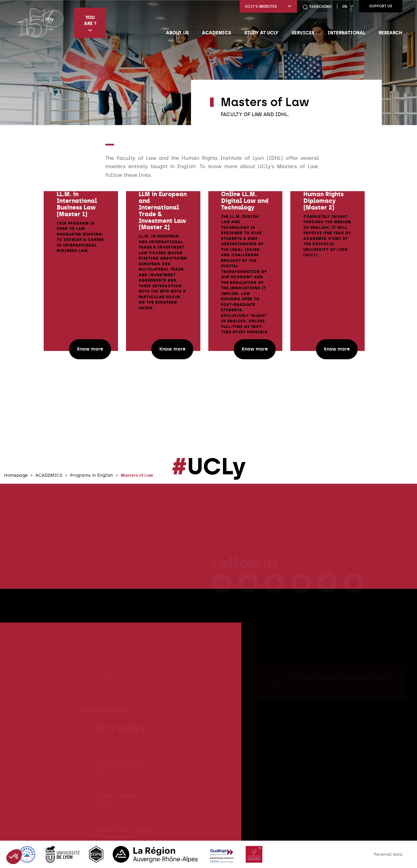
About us (177, 33)
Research (390, 33)
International (346, 33)
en (348, 7)
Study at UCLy (261, 33)
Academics (216, 33)
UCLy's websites (268, 7)
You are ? (90, 24)
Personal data (388, 854)
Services (303, 33)
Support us (381, 6)
